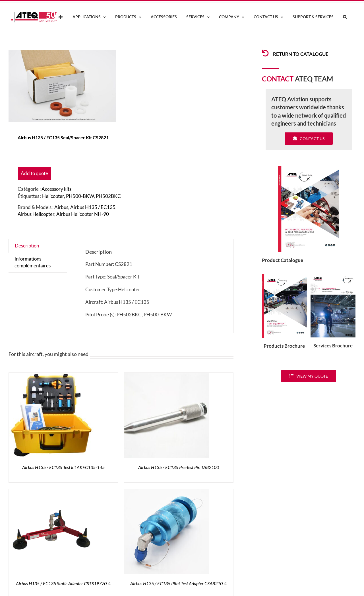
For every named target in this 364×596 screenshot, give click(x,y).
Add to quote (34, 173)
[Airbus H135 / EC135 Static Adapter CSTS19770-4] (51, 492)
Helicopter (53, 196)
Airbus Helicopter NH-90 (83, 214)
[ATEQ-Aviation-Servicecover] (333, 276)
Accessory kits (56, 189)
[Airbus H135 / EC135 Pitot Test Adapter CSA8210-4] (167, 492)
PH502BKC (108, 196)
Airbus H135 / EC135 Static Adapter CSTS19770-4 (63, 583)
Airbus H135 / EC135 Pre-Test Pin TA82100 (179, 467)
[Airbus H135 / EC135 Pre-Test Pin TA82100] (167, 376)
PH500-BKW (80, 196)
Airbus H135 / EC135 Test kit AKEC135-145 (63, 467)
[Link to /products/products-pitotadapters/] (265, 53)
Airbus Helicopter (36, 214)
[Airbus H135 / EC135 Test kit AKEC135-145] (51, 376)
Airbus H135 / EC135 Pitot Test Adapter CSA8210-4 (178, 583)
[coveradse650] (309, 168)
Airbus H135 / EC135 (93, 207)
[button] (345, 17)
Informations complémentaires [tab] (33, 262)
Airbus (61, 207)
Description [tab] (27, 246)
